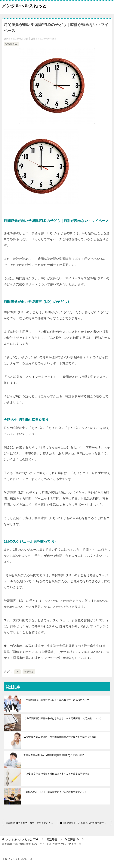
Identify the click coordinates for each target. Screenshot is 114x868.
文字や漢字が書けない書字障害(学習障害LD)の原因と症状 (54, 755)
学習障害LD (11, 44)
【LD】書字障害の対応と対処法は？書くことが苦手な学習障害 (56, 774)
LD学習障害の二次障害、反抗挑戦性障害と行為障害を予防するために (60, 737)
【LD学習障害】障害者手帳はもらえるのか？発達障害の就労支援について (62, 718)
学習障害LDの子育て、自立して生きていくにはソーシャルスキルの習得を (31, 823)
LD (17, 672)
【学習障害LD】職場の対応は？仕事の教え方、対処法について (56, 700)
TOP (22, 839)
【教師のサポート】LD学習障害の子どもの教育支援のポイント (56, 792)
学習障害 (29, 672)
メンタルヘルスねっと (24, 5)
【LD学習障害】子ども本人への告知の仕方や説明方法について (86, 823)
